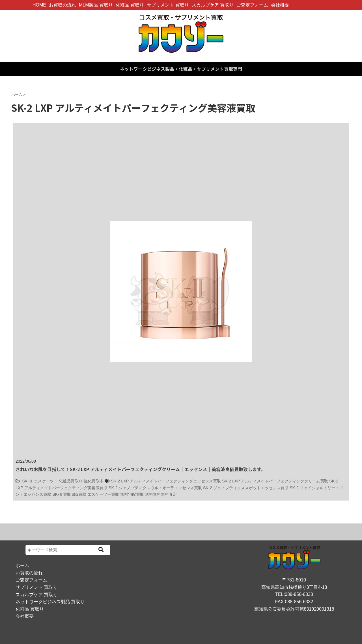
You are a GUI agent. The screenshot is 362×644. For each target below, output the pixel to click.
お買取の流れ (63, 5)
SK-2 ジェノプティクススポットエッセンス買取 (246, 488)
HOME (39, 5)
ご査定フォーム (252, 5)
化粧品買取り (71, 481)
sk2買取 (79, 494)
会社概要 (280, 5)
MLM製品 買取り (96, 5)
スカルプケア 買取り (213, 5)
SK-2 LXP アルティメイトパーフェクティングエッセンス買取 (166, 481)
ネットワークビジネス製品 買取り (50, 602)
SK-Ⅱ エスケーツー (40, 481)
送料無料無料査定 (161, 494)
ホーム (22, 565)
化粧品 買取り (130, 5)
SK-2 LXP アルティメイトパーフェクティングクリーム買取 (275, 481)
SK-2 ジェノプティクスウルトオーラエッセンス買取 (155, 488)
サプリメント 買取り (168, 5)
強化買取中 (94, 481)
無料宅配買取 (132, 494)
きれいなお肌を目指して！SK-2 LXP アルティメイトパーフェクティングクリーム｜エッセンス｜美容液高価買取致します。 (140, 469)
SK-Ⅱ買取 (62, 494)
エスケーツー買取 (103, 494)
